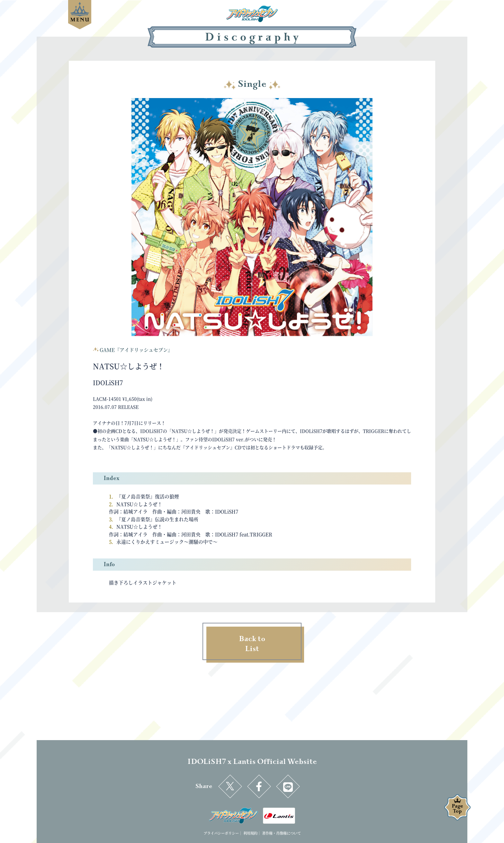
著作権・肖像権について (281, 833)
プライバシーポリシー (221, 833)
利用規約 (250, 833)
